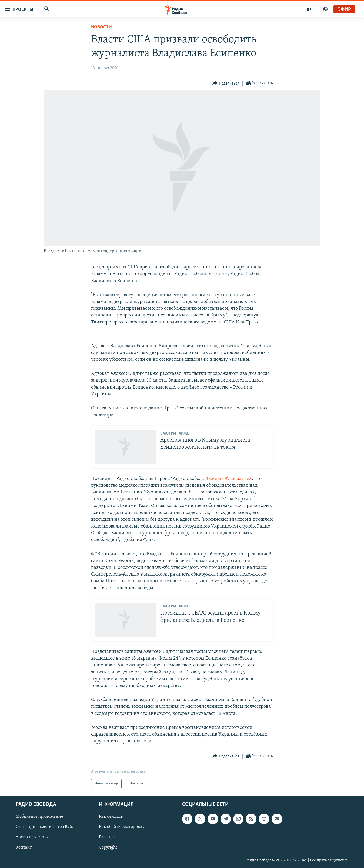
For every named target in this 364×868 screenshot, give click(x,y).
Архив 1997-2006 (32, 837)
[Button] (226, 83)
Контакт (24, 848)
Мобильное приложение (39, 817)
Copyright (108, 848)
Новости (101, 27)
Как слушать (111, 817)
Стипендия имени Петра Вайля (46, 827)
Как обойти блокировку (122, 827)
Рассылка (108, 837)
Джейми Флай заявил (228, 479)
